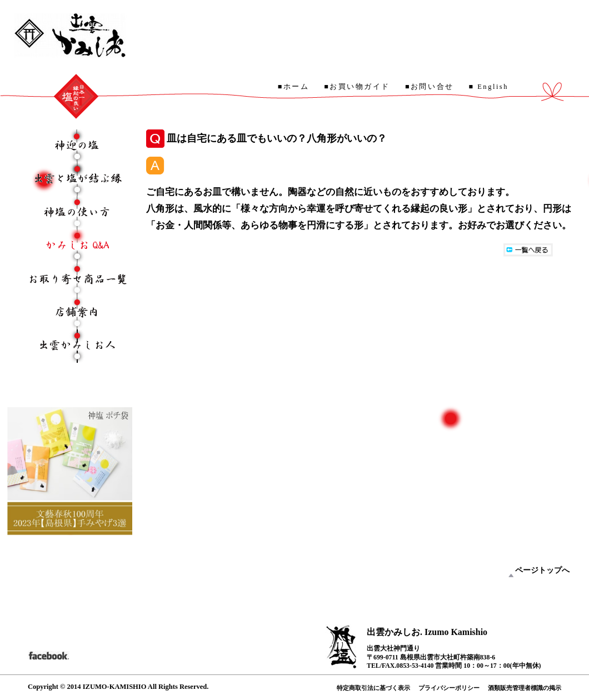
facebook (49, 654)
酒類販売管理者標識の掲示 (525, 688)
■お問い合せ (430, 87)
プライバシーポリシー (449, 688)
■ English (489, 87)
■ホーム (294, 87)
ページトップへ (542, 570)
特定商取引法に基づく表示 (373, 688)
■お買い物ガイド (357, 87)
